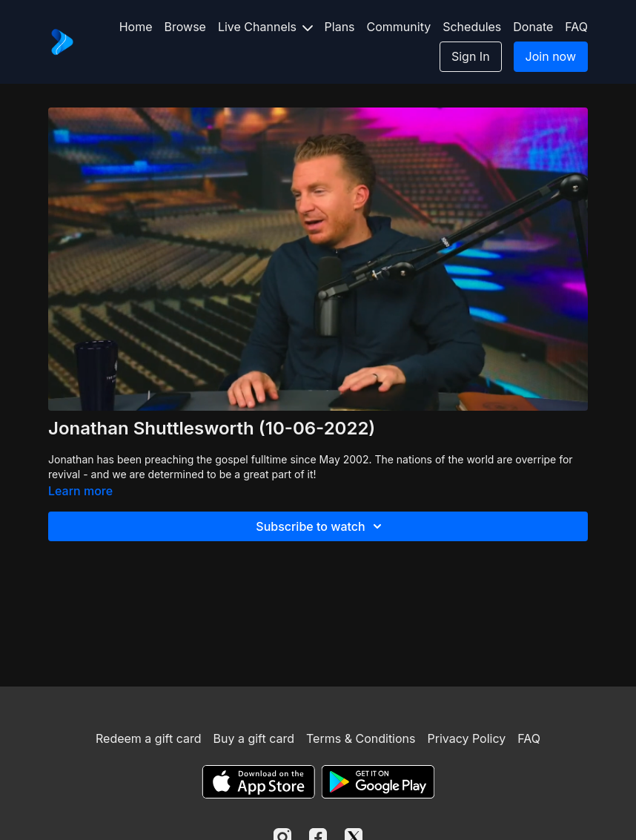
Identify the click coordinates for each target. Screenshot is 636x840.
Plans (340, 27)
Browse (185, 27)
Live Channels (265, 27)
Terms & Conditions (361, 738)
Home (136, 27)
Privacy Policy (466, 738)
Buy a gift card (254, 738)
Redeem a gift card (148, 738)
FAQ (576, 27)
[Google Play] (378, 782)
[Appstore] (258, 782)
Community (399, 27)
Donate (533, 27)
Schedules (472, 27)
